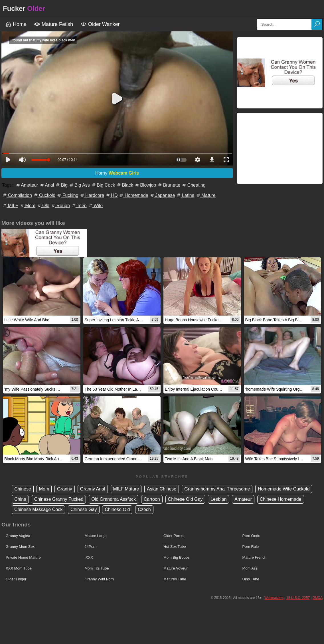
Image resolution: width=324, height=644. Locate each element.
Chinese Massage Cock (38, 509)
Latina (185, 195)
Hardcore (92, 195)
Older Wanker (100, 24)
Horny (117, 173)
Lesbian (218, 499)
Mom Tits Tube (97, 568)
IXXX (89, 557)
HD (112, 195)
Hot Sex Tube (175, 547)
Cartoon (152, 499)
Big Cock (103, 185)
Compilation (17, 195)
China (20, 499)
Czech (144, 509)
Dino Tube (251, 579)
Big (61, 185)
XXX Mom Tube (19, 568)
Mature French (255, 557)
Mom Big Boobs (177, 557)
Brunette (169, 185)
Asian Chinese (162, 489)
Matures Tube (175, 579)
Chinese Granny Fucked (59, 499)
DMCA (318, 598)
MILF (10, 206)
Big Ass (79, 185)
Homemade (133, 195)
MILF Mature (126, 489)
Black (125, 185)
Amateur (27, 185)
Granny (64, 489)
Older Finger (16, 579)
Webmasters (274, 598)
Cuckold (44, 195)
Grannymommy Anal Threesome (217, 489)
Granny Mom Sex (20, 547)
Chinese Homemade (281, 499)
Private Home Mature (23, 557)
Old (43, 206)
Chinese (23, 489)
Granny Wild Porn (99, 579)
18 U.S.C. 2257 (298, 598)
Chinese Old (117, 509)
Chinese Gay (84, 509)
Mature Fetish (53, 24)
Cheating (194, 185)
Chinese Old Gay (185, 499)
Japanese (162, 195)
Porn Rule (251, 547)
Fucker (24, 8)
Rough (60, 206)
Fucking (67, 195)
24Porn (91, 547)
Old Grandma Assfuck (114, 499)
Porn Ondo (251, 536)
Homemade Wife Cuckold (284, 489)
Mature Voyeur (176, 568)
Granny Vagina (18, 536)
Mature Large (96, 536)
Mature (206, 195)
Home (16, 24)
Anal (47, 185)
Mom (27, 206)
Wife (95, 206)
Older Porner (174, 536)
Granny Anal (93, 489)
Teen (79, 206)
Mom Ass (250, 568)
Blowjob (145, 185)
